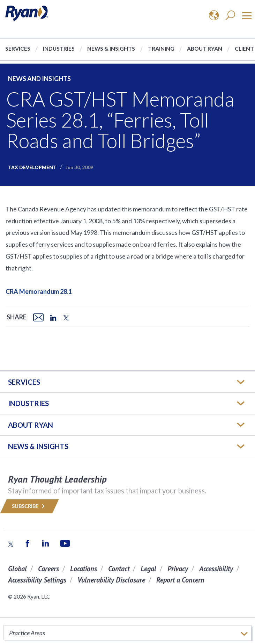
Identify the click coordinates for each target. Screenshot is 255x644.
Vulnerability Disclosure (111, 580)
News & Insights (111, 48)
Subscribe (29, 506)
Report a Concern (180, 580)
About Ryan (205, 48)
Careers (48, 569)
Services (18, 48)
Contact (119, 569)
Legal (148, 569)
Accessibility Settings (37, 580)
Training (161, 48)
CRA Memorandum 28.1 (39, 291)
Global (17, 569)
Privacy (178, 569)
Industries (59, 48)
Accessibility (216, 569)
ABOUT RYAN (31, 425)
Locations (84, 569)
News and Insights (39, 79)
